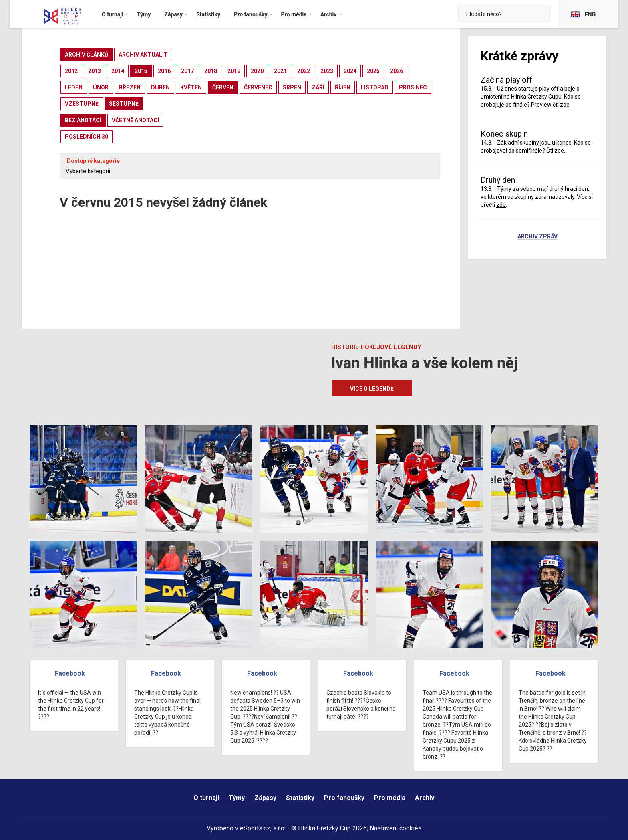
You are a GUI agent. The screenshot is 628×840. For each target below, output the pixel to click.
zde (565, 105)
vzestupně (82, 104)
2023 (327, 71)
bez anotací (83, 120)
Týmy (237, 798)
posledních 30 (87, 137)
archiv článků (87, 55)
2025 (373, 71)
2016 (164, 71)
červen (223, 87)
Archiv (425, 798)
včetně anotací (135, 120)
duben (160, 87)
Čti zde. (556, 151)
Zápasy (265, 798)
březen (130, 87)
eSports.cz (255, 828)
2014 (118, 71)
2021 (280, 71)
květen (191, 87)
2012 (71, 71)
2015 (141, 71)
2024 (350, 71)
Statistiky (300, 798)
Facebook (70, 673)
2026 (397, 71)
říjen (343, 87)
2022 (304, 71)
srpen (292, 87)
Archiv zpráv (537, 237)
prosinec (413, 87)
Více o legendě (372, 389)
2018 (211, 71)
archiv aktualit (143, 55)
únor (101, 87)
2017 (187, 71)
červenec (258, 87)
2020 (257, 71)
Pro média (390, 798)
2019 (234, 71)
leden (74, 87)
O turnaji (206, 798)
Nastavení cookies (396, 828)
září (318, 87)
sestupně (124, 104)
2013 (95, 71)
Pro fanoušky (344, 798)
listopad (375, 87)
